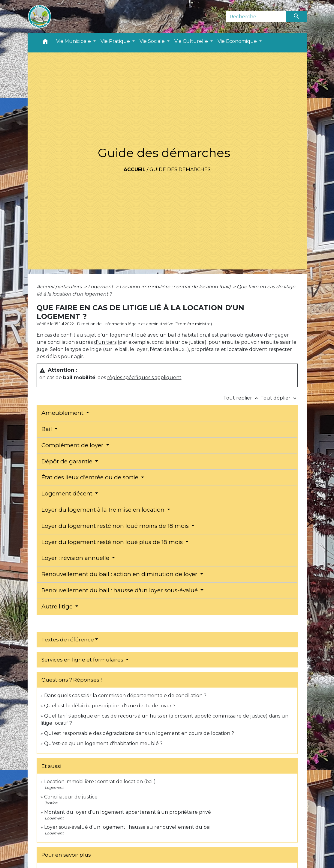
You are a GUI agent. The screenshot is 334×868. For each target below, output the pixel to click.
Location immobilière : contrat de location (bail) (176, 287)
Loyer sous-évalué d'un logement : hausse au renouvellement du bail (128, 827)
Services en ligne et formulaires (83, 660)
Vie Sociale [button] (153, 41)
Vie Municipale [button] (74, 41)
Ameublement (63, 413)
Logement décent (68, 493)
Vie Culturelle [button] (192, 41)
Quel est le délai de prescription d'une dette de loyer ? (110, 706)
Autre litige (58, 606)
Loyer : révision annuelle (76, 558)
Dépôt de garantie (68, 461)
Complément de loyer (73, 445)
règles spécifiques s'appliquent (144, 378)
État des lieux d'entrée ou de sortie (91, 477)
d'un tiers (105, 342)
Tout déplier (279, 398)
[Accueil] (40, 16)
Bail (47, 429)
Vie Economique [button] (238, 41)
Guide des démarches (180, 169)
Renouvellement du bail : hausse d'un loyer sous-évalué (120, 590)
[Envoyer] (296, 16)
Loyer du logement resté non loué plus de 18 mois (113, 542)
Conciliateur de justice (71, 797)
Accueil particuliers (60, 287)
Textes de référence (68, 640)
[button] (45, 43)
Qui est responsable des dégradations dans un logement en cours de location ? (139, 733)
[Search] (256, 16)
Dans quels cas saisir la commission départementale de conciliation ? (125, 696)
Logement (101, 287)
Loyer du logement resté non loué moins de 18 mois (116, 526)
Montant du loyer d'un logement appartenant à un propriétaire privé (128, 812)
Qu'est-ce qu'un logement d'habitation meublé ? (103, 743)
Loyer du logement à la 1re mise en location (104, 510)
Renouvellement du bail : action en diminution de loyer (120, 574)
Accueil (135, 169)
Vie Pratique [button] (116, 41)
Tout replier (242, 398)
